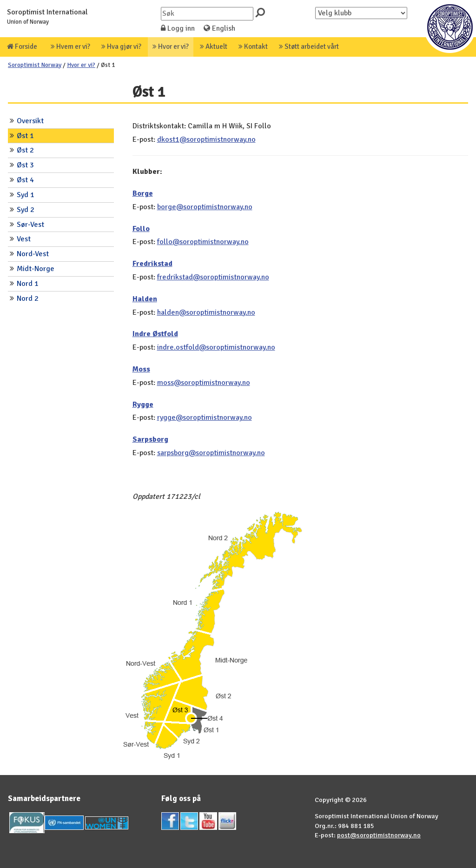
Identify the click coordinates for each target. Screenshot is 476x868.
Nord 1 (28, 284)
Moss (141, 369)
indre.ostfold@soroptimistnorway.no (216, 347)
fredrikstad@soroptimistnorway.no (213, 277)
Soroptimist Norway (35, 65)
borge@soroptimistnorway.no (205, 207)
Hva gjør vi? (121, 46)
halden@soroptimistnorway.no (206, 312)
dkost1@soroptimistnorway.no (206, 139)
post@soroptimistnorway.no (379, 835)
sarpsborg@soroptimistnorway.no (211, 453)
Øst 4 (25, 180)
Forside (22, 46)
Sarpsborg (150, 439)
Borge (143, 193)
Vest (24, 239)
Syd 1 (26, 195)
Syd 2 (26, 210)
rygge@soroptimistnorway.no (205, 417)
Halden (145, 299)
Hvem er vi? (70, 46)
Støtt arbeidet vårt (309, 46)
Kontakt (253, 46)
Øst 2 (25, 150)
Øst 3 (25, 165)
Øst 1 (25, 136)
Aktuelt (214, 46)
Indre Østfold (155, 334)
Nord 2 (28, 298)
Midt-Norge (36, 269)
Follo (141, 229)
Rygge (143, 404)
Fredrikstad (152, 264)
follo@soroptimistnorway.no (203, 242)
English (219, 28)
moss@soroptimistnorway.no (204, 383)
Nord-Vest (33, 254)
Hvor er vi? (171, 46)
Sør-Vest (30, 225)
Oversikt (30, 121)
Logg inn (178, 28)
